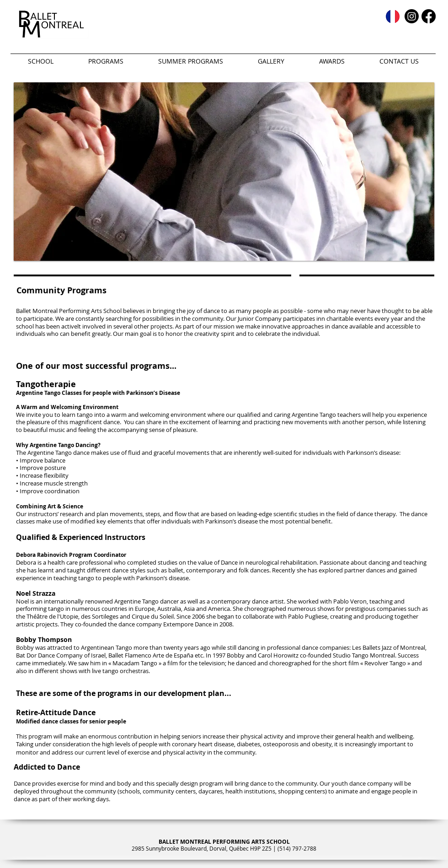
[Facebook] (429, 16)
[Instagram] (412, 16)
